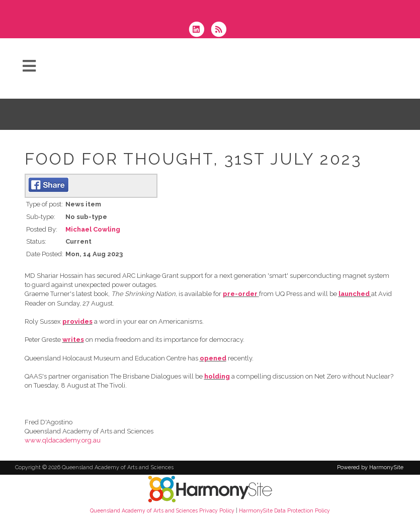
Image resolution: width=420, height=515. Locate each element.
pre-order (240, 294)
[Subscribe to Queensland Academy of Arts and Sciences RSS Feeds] (221, 30)
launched (354, 294)
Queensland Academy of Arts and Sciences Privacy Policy (162, 510)
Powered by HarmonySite (370, 467)
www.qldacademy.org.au (63, 440)
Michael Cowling (93, 229)
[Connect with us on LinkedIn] (200, 30)
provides (77, 321)
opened (213, 358)
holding (217, 376)
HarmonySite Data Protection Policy (284, 510)
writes (73, 340)
